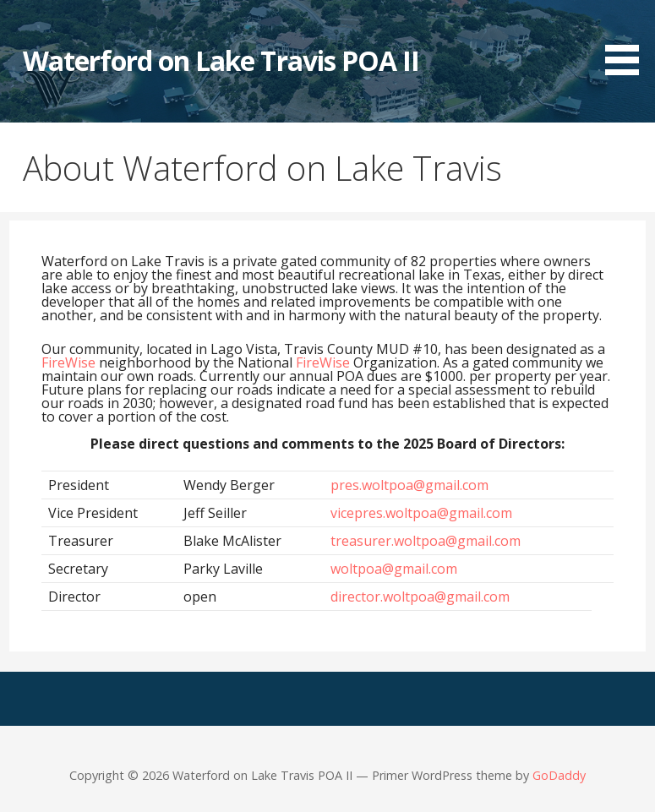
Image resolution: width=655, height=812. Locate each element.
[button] (628, 41)
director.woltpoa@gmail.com (420, 597)
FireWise (68, 362)
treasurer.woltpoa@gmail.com (426, 541)
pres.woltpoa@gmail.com (409, 485)
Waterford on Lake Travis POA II (221, 60)
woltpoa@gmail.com (394, 569)
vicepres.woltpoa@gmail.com (421, 513)
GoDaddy (559, 775)
